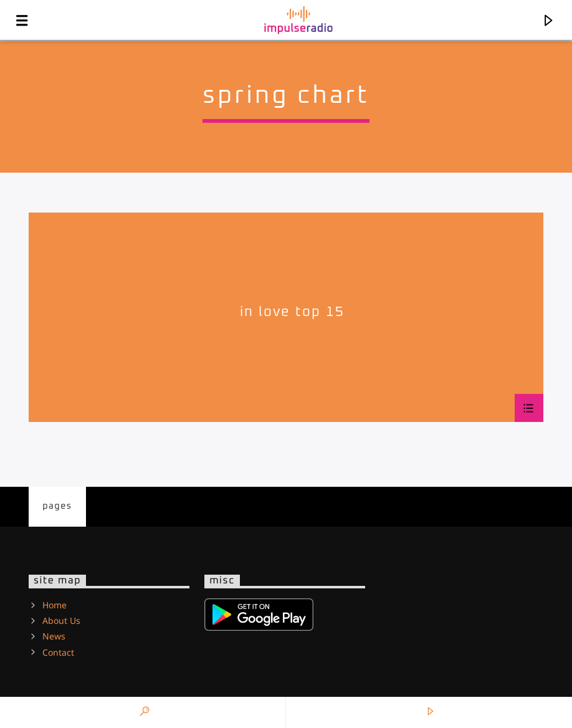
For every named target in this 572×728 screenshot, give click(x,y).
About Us (61, 620)
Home (55, 605)
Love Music (126, 225)
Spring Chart (191, 225)
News (54, 636)
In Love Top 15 (292, 312)
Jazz (82, 225)
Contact (58, 652)
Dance (48, 225)
